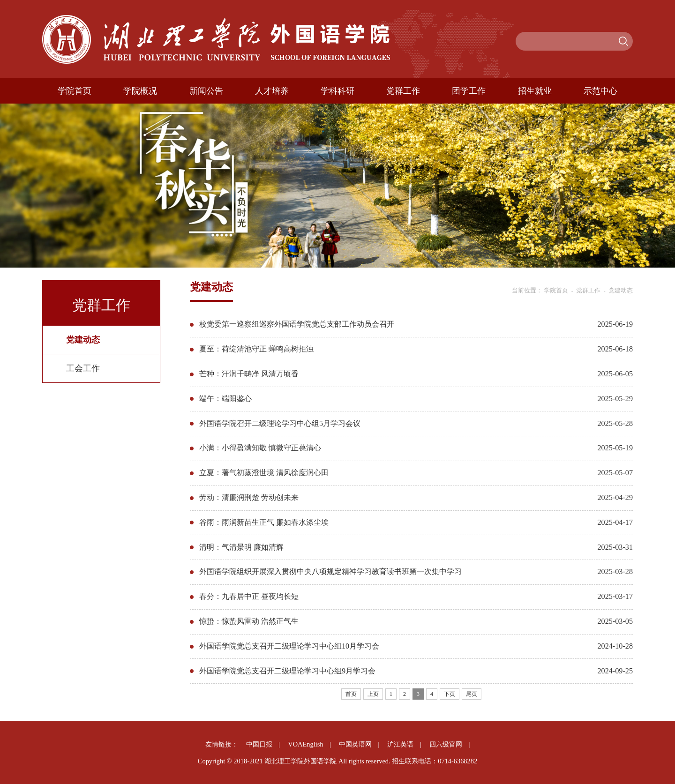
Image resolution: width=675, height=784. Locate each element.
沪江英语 (400, 744)
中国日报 (259, 744)
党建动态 (621, 291)
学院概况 (140, 91)
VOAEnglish (305, 744)
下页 (450, 694)
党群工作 (403, 91)
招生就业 (535, 91)
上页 (373, 694)
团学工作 (469, 91)
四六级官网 (446, 744)
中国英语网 (355, 744)
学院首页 (75, 91)
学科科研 (337, 91)
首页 (351, 694)
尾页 (472, 694)
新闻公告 (206, 91)
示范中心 (600, 91)
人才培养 (272, 91)
